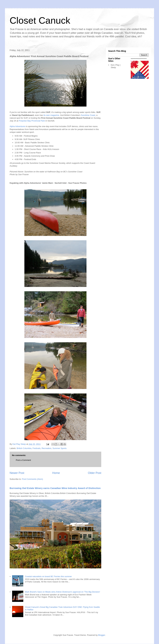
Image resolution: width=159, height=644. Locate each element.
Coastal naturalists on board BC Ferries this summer (48, 576)
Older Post (95, 473)
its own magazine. (52, 115)
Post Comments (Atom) (33, 479)
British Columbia (24, 448)
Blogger (102, 635)
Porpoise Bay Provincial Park (32, 121)
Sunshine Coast (88, 115)
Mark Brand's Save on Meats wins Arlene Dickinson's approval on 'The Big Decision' (62, 592)
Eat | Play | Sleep (116, 66)
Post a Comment (23, 460)
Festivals (36, 448)
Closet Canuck (40, 20)
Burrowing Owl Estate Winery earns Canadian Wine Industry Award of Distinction (55, 488)
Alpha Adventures (18, 126)
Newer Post (17, 473)
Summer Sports (59, 448)
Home (56, 473)
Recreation (47, 448)
